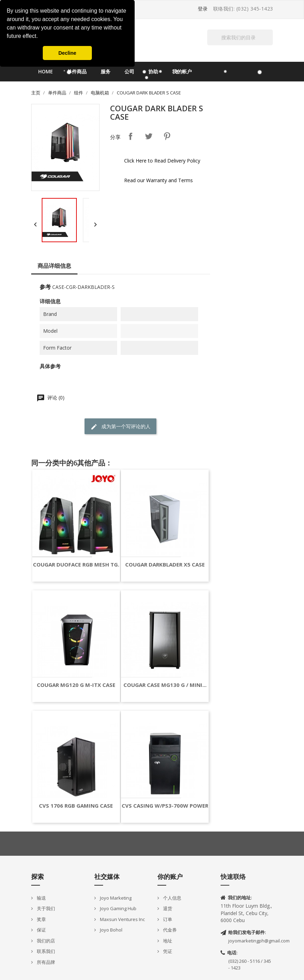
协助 (153, 71)
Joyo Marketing (115, 898)
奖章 (41, 919)
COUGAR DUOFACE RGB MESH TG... (77, 565)
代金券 (169, 930)
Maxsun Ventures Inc (122, 919)
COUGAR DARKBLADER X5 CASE (165, 565)
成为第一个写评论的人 (120, 427)
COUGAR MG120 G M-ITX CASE (76, 685)
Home (46, 71)
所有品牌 (45, 962)
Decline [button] (67, 53)
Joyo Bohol (111, 930)
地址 (167, 941)
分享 (130, 136)
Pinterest (167, 136)
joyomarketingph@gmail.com (259, 941)
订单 (167, 919)
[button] (40, 37)
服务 (106, 71)
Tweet (149, 136)
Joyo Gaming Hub (118, 908)
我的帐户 (182, 71)
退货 (167, 908)
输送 (41, 898)
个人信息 (172, 898)
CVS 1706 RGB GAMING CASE (76, 806)
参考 (45, 287)
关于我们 (45, 908)
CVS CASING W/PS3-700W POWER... (167, 806)
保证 (41, 930)
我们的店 (45, 941)
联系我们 (45, 951)
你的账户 (170, 876)
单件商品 (77, 71)
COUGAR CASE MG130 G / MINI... (165, 685)
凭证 (167, 951)
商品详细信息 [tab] (54, 266)
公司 (129, 71)
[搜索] (240, 37)
